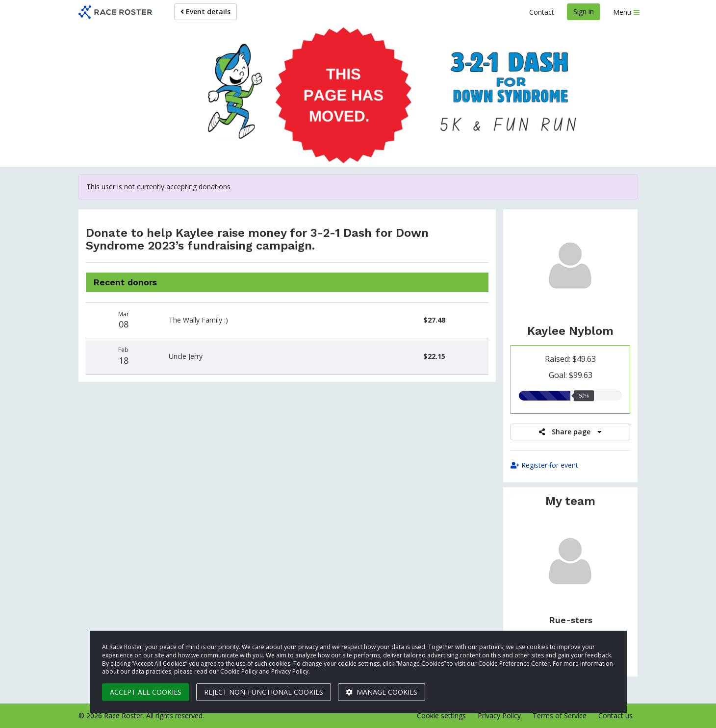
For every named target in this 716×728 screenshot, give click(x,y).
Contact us (615, 715)
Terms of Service (560, 715)
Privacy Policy (499, 715)
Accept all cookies (146, 692)
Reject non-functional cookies (264, 692)
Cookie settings (441, 715)
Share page (570, 432)
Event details (205, 12)
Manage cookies (382, 692)
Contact (542, 12)
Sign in (584, 12)
